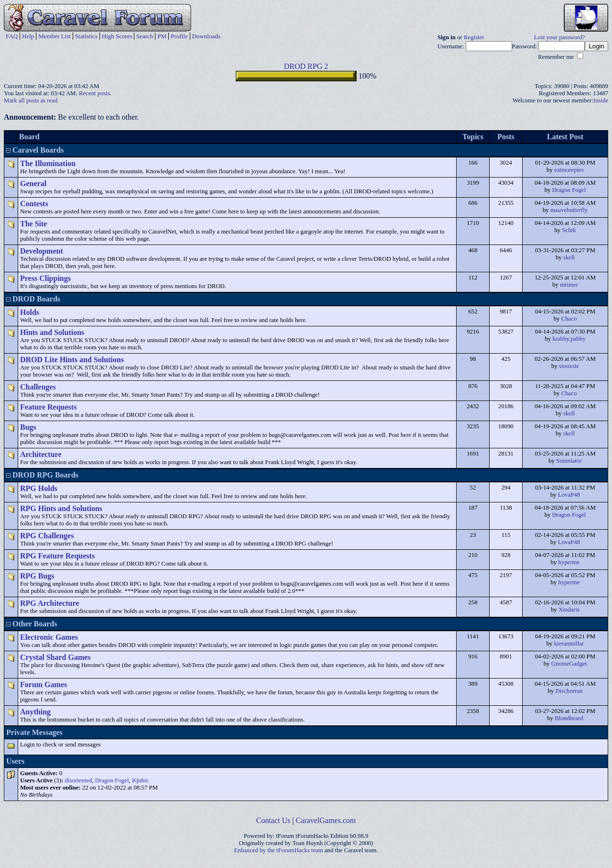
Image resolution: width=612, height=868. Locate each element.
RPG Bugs (37, 576)
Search (145, 36)
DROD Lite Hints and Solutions (72, 360)
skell (569, 257)
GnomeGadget (569, 664)
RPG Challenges (47, 536)
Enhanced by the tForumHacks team (279, 850)
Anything (35, 712)
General (33, 184)
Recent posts (94, 93)
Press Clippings (45, 278)
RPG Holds (39, 488)
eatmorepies (569, 170)
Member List (55, 36)
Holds (30, 312)
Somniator (569, 461)
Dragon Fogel (569, 190)
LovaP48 (569, 495)
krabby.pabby (569, 339)
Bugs (28, 427)
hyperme (569, 562)
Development (42, 251)
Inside (601, 100)
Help (28, 36)
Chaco (569, 319)
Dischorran (569, 691)
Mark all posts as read (31, 100)
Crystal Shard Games (55, 657)
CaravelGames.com (326, 820)
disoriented (78, 780)
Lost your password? (560, 37)
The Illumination (48, 163)
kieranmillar (569, 644)
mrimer (569, 285)
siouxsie (569, 366)
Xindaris (569, 610)
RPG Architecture (49, 603)
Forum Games (44, 684)
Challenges (38, 387)
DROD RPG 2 (306, 66)
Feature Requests (48, 407)
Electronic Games (49, 637)
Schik (569, 230)
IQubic (141, 780)
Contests (34, 204)
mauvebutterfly (569, 210)
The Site (33, 224)
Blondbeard (569, 718)
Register (474, 37)
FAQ (12, 36)
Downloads (206, 36)
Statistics (86, 36)
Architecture (41, 454)
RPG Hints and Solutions (61, 508)
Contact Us (273, 820)
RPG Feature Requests (57, 556)
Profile (179, 36)
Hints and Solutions (52, 332)
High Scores (117, 36)
